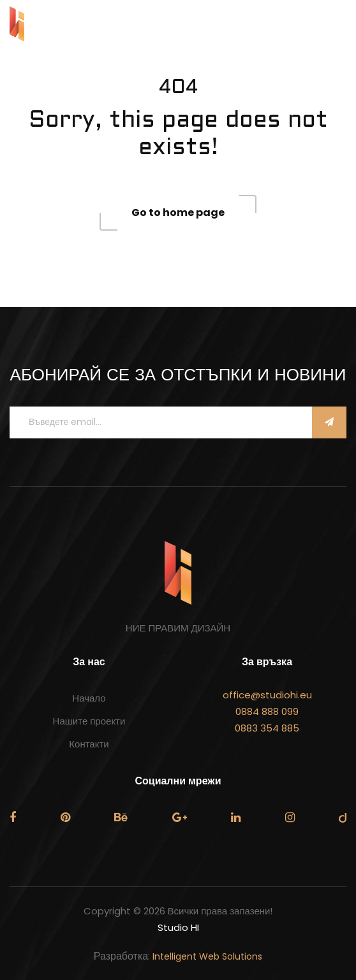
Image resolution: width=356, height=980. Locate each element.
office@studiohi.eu (267, 695)
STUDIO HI (58, 24)
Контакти (89, 744)
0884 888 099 (267, 711)
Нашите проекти (89, 721)
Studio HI (178, 927)
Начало (89, 698)
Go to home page (178, 213)
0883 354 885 (267, 728)
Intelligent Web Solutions (207, 956)
